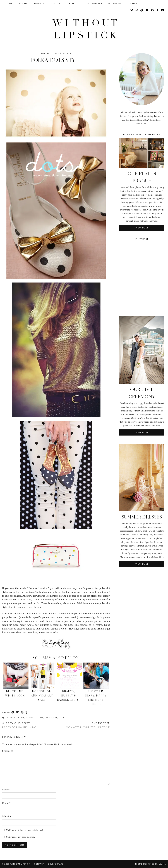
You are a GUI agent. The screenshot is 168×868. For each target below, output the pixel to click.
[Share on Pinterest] (22, 712)
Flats (21, 718)
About (23, 3)
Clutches (11, 718)
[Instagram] (137, 10)
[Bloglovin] (158, 10)
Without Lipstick (20, 864)
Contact (39, 864)
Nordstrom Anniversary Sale (42, 696)
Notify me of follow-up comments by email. (25, 830)
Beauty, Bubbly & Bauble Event (69, 696)
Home (9, 3)
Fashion (39, 3)
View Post (142, 228)
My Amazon (116, 3)
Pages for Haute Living (19, 725)
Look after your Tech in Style (87, 725)
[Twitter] (132, 10)
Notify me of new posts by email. (20, 837)
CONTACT (135, 3)
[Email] (163, 10)
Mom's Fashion (35, 718)
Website (6, 816)
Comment (7, 751)
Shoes (62, 718)
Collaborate (56, 864)
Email (6, 803)
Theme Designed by (150, 864)
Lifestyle (73, 3)
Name (6, 790)
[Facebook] (153, 10)
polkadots (51, 718)
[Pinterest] (142, 10)
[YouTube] (147, 10)
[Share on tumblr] (26, 712)
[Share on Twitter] (18, 712)
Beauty (55, 3)
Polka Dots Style (56, 60)
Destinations (93, 3)
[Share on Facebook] (13, 712)
